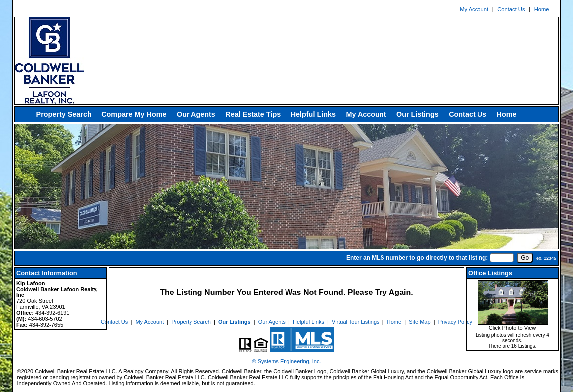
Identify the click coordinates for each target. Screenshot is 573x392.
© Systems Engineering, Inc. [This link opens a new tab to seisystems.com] (287, 361)
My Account (474, 9)
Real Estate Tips (253, 114)
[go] (525, 258)
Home (542, 9)
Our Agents (196, 114)
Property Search (64, 114)
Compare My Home (134, 114)
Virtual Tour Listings (356, 322)
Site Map (420, 322)
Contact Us (511, 9)
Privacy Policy (455, 322)
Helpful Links (313, 114)
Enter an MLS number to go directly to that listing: (417, 258)
